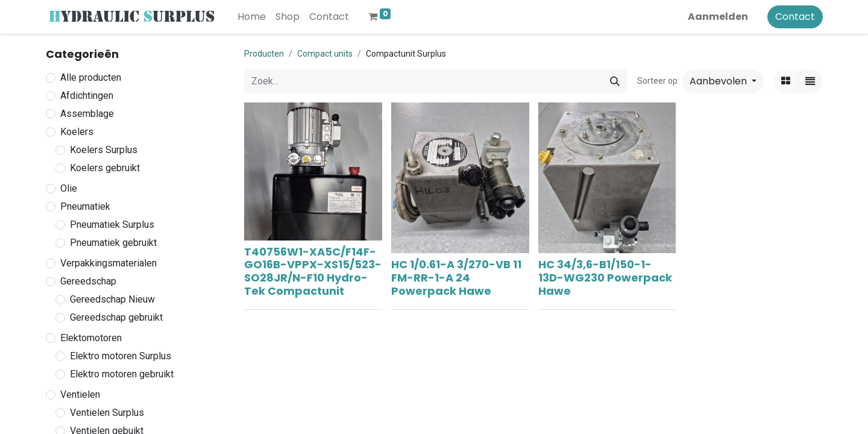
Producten (264, 54)
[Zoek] (615, 81)
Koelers (77, 132)
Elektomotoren (91, 338)
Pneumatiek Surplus (112, 225)
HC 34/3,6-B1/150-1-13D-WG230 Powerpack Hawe (605, 277)
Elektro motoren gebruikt (122, 374)
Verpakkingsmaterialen (108, 263)
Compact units (325, 54)
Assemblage (87, 114)
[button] (723, 81)
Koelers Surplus (104, 150)
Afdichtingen (87, 96)
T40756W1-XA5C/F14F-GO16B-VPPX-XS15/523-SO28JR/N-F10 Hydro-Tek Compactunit (313, 271)
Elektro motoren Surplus (121, 356)
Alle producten (91, 77)
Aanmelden (718, 17)
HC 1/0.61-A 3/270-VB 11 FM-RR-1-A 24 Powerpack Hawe (456, 277)
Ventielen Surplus (107, 413)
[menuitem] (252, 17)
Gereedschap (88, 281)
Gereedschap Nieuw (112, 299)
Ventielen (80, 395)
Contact (795, 17)
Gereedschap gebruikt (116, 317)
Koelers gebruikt (105, 168)
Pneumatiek (85, 206)
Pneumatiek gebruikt (113, 243)
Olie (69, 188)
